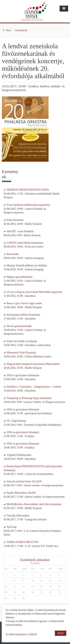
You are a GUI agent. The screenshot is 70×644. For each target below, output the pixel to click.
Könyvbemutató (15, 220)
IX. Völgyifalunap (16, 421)
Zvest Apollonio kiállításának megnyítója (28, 205)
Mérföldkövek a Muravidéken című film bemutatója (34, 504)
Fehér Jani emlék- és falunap (22, 341)
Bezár (61, 633)
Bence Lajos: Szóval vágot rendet (24, 303)
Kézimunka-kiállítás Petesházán (23, 315)
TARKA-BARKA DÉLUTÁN (23, 542)
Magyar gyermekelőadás (20, 277)
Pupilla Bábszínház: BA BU (21, 493)
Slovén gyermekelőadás (19, 326)
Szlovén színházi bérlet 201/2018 (24, 481)
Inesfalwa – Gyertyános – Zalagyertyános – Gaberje (34, 387)
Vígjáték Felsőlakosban (19, 455)
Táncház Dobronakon (18, 516)
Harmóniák (13, 254)
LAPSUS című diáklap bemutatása (25, 243)
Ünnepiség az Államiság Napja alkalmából (29, 398)
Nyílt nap (12, 527)
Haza (9, 30)
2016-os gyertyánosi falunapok (23, 375)
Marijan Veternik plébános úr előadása (27, 265)
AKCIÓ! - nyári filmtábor (20, 231)
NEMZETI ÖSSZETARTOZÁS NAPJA (28, 190)
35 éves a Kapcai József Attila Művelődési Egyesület (34, 292)
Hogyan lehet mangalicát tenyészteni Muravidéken (33, 364)
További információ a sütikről (21, 634)
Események (21, 30)
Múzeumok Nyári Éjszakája (21, 353)
